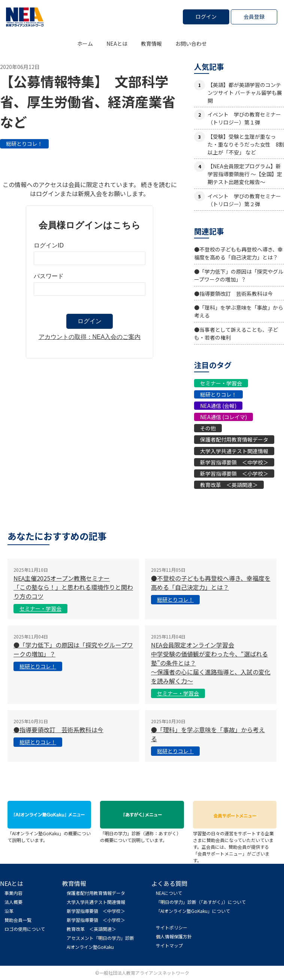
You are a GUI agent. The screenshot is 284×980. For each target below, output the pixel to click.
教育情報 (151, 43)
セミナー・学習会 (221, 383)
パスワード (49, 276)
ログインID (49, 245)
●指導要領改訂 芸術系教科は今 (233, 294)
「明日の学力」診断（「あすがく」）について (201, 902)
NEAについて (169, 893)
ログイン (206, 16)
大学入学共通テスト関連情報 (234, 451)
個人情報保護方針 (174, 936)
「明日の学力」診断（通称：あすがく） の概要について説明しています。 (142, 833)
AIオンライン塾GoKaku (90, 947)
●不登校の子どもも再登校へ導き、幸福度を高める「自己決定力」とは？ (238, 253)
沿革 (9, 911)
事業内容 (13, 893)
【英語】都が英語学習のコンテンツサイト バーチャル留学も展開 (245, 93)
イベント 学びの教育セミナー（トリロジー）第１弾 (244, 118)
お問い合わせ (191, 43)
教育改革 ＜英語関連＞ (229, 485)
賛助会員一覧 (18, 920)
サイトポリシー (172, 927)
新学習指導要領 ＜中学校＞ (234, 462)
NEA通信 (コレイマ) (223, 417)
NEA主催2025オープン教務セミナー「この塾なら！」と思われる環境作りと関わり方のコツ (73, 587)
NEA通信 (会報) (218, 406)
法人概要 (13, 902)
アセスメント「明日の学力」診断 (100, 938)
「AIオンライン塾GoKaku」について (193, 911)
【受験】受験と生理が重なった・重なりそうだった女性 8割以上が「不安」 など (246, 144)
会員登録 (254, 16)
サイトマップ (169, 945)
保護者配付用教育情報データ (234, 439)
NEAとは (117, 43)
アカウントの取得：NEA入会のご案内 (90, 337)
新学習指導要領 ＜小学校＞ (234, 474)
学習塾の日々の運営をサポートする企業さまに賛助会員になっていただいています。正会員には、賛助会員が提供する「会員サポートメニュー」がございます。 (235, 843)
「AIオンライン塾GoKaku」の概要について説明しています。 (49, 833)
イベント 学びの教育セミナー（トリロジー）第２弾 (244, 200)
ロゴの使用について (25, 929)
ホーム (85, 43)
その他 (208, 428)
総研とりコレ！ (24, 144)
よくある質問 (169, 883)
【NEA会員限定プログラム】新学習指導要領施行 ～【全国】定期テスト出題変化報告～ (245, 174)
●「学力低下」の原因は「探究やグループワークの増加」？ (239, 275)
